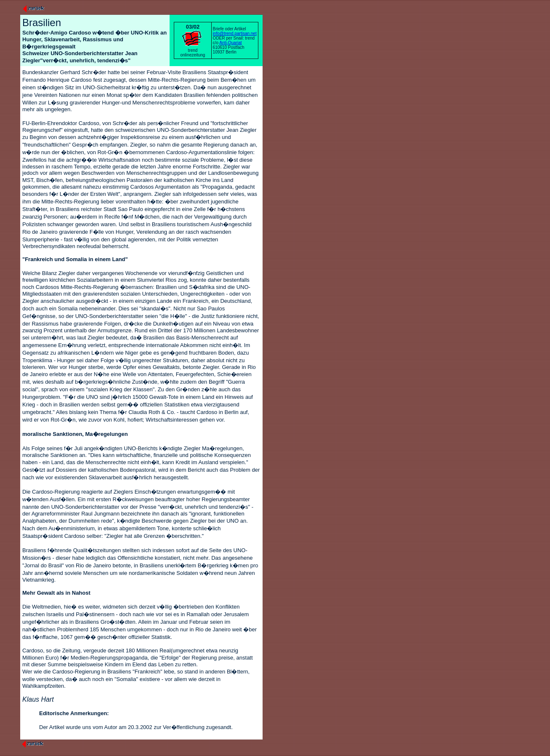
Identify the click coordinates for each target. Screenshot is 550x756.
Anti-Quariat (230, 43)
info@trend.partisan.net (235, 33)
